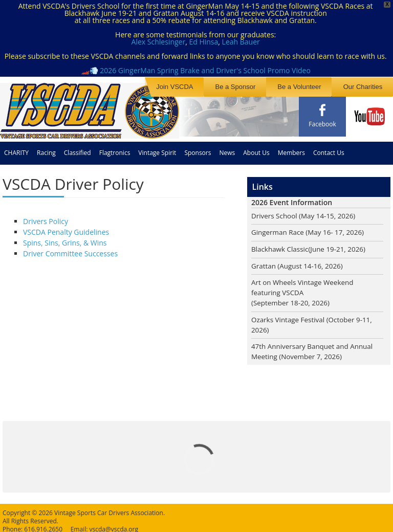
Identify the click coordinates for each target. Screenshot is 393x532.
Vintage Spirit (157, 148)
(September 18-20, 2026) (292, 300)
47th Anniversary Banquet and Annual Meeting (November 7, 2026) (315, 350)
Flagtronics (115, 148)
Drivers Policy (46, 216)
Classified (78, 148)
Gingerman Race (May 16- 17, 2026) (310, 228)
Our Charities (368, 86)
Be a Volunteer (314, 86)
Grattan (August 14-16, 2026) (299, 262)
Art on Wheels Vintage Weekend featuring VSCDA (304, 284)
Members (291, 148)
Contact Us (329, 148)
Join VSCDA (209, 86)
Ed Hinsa (203, 42)
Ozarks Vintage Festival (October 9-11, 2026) (314, 322)
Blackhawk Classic (281, 245)
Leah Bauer (241, 42)
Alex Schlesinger (159, 42)
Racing (46, 148)
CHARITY (16, 148)
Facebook (322, 124)
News (227, 148)
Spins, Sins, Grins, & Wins (65, 238)
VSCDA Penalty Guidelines (66, 227)
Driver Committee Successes (70, 248)
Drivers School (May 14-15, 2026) (305, 211)
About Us (256, 148)
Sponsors (198, 148)
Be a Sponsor (260, 86)
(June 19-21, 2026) (341, 245)
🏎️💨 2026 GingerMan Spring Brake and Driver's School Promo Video (196, 70)
